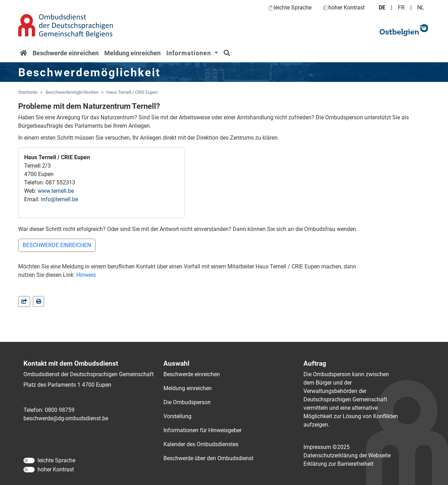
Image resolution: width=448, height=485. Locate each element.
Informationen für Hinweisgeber (202, 430)
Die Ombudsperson (187, 402)
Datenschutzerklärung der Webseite (347, 455)
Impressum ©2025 (327, 447)
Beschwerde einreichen (66, 53)
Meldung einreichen (132, 53)
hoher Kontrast (344, 8)
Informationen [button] (190, 53)
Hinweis (86, 275)
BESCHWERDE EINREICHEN (57, 245)
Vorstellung (177, 416)
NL (421, 8)
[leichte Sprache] (29, 461)
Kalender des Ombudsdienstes (201, 444)
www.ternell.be (56, 191)
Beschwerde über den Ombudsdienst (208, 458)
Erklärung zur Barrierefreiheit (338, 464)
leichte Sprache (290, 8)
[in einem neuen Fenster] (38, 301)
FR (401, 8)
